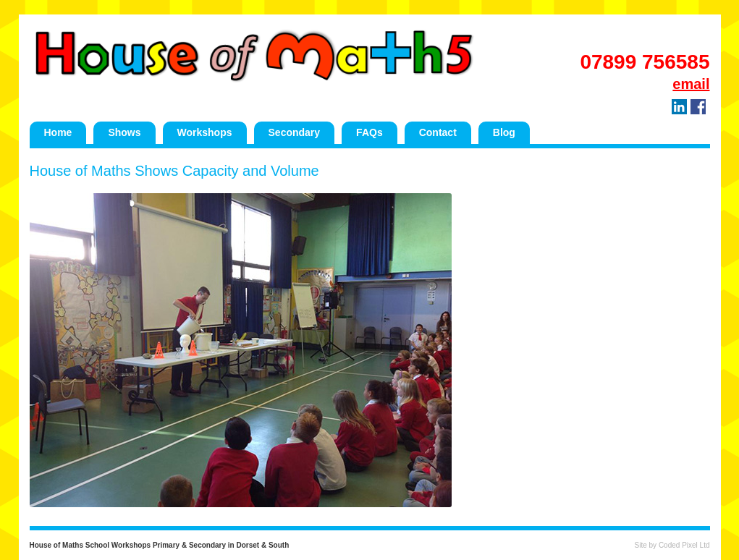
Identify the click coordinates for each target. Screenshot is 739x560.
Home (58, 132)
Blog (504, 132)
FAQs (369, 132)
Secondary (295, 132)
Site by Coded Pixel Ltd (672, 545)
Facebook (698, 107)
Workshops (205, 132)
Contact (438, 132)
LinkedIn (679, 107)
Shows (124, 132)
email (691, 84)
